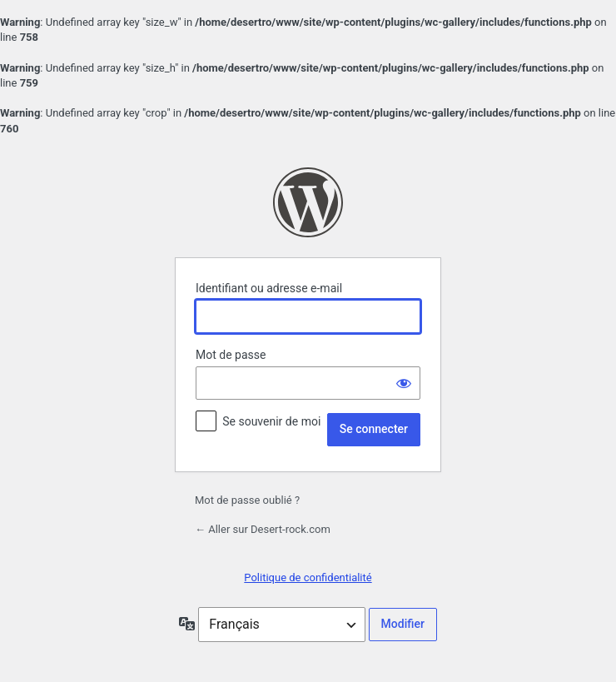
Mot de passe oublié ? (247, 500)
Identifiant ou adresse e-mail (269, 288)
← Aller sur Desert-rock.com (263, 529)
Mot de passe (231, 355)
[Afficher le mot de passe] (404, 383)
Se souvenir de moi (271, 421)
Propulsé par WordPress (308, 202)
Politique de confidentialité (308, 577)
